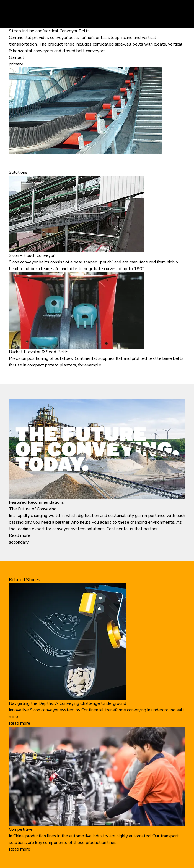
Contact (16, 57)
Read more (20, 535)
